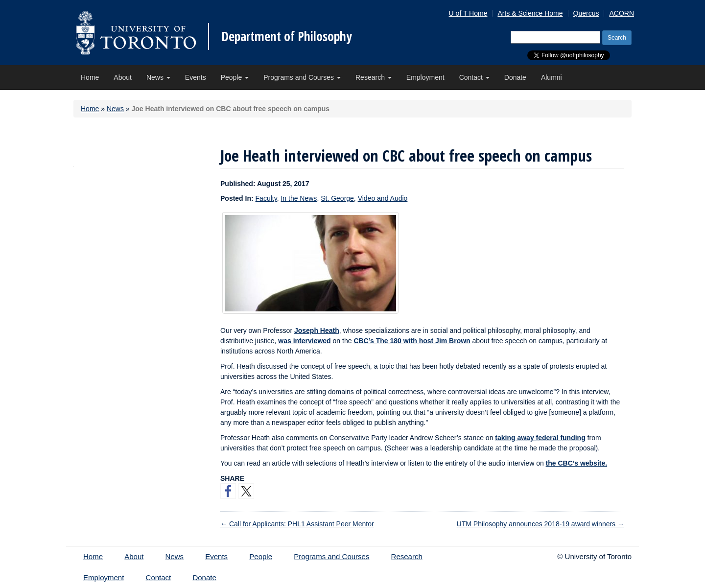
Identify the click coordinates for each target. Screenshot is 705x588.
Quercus (586, 13)
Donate (515, 77)
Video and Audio (383, 198)
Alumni (552, 77)
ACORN (622, 13)
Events (196, 77)
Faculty (266, 198)
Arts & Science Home (530, 13)
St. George (337, 198)
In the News (299, 198)
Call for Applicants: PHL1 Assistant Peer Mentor (297, 524)
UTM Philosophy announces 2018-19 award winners (540, 524)
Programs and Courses (302, 77)
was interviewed (304, 341)
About (123, 77)
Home (90, 77)
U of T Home (468, 13)
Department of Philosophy (287, 36)
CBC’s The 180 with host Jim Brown (412, 341)
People (235, 77)
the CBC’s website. (577, 463)
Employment (425, 77)
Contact (474, 77)
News (158, 77)
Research (374, 77)
